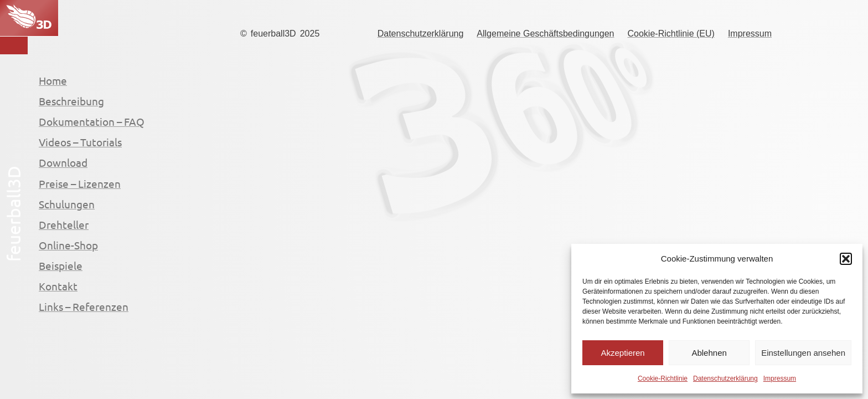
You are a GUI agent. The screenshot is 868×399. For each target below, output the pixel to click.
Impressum (780, 378)
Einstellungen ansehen (803, 353)
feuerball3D (273, 34)
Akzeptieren (622, 353)
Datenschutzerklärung (725, 378)
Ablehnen (709, 353)
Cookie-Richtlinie (663, 378)
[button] (846, 259)
